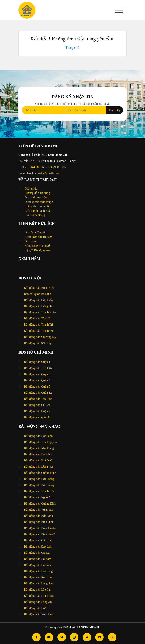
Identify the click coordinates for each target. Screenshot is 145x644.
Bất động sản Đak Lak (38, 547)
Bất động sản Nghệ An (38, 497)
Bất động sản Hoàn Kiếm (40, 288)
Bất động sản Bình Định (39, 522)
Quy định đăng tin (35, 232)
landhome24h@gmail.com (43, 173)
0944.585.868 (37, 167)
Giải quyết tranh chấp (38, 211)
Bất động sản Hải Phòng (39, 479)
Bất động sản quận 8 (37, 417)
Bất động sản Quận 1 (37, 362)
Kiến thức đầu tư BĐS (38, 237)
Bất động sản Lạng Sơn (39, 583)
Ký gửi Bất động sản (37, 250)
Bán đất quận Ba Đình (38, 294)
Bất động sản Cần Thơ (38, 540)
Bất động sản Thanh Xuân (40, 312)
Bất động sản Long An (38, 602)
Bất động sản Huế (35, 608)
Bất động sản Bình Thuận (40, 528)
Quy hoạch (31, 241)
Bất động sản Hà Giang (38, 571)
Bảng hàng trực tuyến (38, 246)
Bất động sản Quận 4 (37, 380)
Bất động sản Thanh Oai (39, 331)
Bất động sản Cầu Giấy (39, 300)
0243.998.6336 (57, 167)
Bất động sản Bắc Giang (39, 485)
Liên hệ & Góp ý (35, 215)
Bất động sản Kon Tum (38, 577)
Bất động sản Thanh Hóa (39, 491)
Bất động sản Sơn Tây (38, 343)
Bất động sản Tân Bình (38, 399)
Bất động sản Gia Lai (37, 553)
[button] (119, 10)
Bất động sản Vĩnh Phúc (39, 614)
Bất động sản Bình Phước (40, 534)
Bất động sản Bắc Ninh (38, 516)
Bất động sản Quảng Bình (40, 504)
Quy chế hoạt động (36, 197)
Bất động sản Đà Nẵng (38, 454)
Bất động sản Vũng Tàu (38, 510)
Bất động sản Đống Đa (38, 306)
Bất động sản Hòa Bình (38, 436)
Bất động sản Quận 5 (37, 387)
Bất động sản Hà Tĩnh (37, 565)
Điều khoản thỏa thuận (38, 202)
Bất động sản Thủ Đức (38, 368)
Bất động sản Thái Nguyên (40, 442)
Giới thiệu (31, 189)
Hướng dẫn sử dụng (37, 193)
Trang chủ (73, 48)
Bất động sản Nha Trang (39, 448)
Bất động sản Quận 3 (37, 374)
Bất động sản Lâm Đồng (39, 596)
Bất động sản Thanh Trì (38, 325)
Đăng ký (115, 110)
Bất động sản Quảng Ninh (40, 473)
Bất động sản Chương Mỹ (40, 337)
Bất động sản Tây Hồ (37, 319)
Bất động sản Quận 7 (37, 411)
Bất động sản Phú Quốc (39, 461)
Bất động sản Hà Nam (38, 559)
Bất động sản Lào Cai (37, 590)
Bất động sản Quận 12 (38, 393)
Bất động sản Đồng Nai (38, 467)
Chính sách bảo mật (36, 206)
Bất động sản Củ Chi (37, 405)
